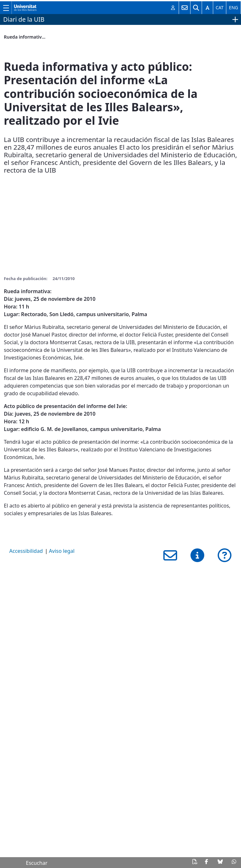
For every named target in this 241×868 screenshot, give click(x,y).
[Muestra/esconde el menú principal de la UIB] (6, 8)
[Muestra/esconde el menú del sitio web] (235, 19)
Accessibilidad (26, 551)
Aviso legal (62, 551)
